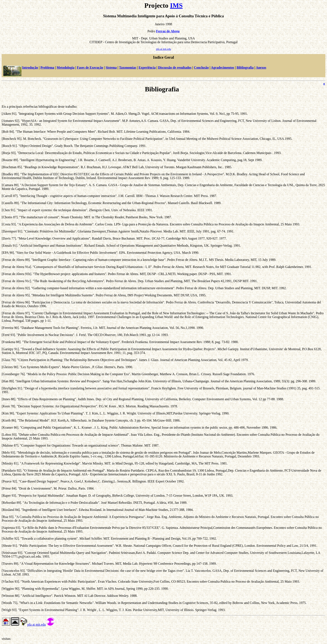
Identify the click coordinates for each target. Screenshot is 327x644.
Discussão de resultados (175, 68)
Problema (47, 68)
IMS (176, 5)
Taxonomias (128, 68)
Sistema (111, 68)
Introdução (30, 68)
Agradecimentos (223, 68)
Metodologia (66, 68)
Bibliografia (245, 68)
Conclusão (201, 68)
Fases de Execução (90, 68)
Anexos (261, 68)
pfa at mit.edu (163, 49)
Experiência (147, 68)
